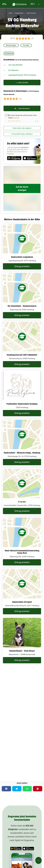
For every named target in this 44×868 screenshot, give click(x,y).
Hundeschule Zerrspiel (22, 602)
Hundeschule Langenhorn (22, 257)
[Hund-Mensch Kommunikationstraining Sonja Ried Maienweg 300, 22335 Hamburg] (22, 542)
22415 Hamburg (31, 13)
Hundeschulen (19, 13)
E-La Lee (22, 502)
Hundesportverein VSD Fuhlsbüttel (22, 355)
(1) (33, 38)
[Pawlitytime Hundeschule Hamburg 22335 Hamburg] (22, 394)
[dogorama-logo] (20, 4)
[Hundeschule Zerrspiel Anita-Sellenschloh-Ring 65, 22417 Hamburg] (22, 592)
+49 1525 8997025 (15, 65)
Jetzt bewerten (22, 108)
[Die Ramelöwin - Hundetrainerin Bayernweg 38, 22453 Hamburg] (22, 296)
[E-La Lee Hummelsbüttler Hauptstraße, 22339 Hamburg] (22, 491)
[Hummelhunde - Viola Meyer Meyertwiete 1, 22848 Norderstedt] (22, 641)
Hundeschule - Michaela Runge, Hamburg (22, 453)
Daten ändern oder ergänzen (22, 128)
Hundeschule (9, 53)
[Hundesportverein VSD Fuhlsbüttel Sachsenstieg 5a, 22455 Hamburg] (22, 345)
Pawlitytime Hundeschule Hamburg (22, 404)
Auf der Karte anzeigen (22, 188)
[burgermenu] (4, 4)
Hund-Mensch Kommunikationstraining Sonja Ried (22, 552)
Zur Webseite (13, 70)
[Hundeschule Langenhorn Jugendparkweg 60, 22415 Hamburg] (22, 247)
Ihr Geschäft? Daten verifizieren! (22, 134)
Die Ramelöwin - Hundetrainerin (22, 306)
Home (10, 13)
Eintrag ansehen (22, 266)
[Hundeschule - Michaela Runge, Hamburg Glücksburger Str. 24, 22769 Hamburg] (22, 442)
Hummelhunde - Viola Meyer (22, 651)
